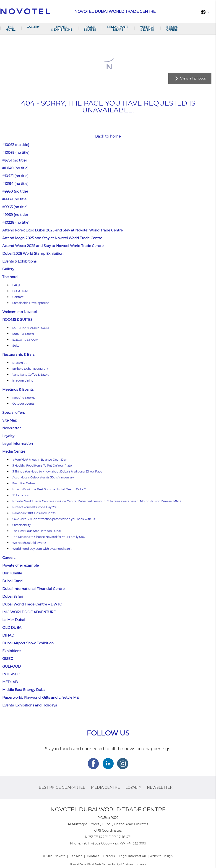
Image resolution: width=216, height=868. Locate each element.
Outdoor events (23, 404)
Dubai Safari (13, 596)
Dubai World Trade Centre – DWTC (32, 604)
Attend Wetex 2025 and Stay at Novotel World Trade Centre (53, 246)
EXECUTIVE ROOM (25, 340)
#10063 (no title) (16, 145)
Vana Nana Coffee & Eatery (31, 375)
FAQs (16, 285)
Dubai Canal (13, 581)
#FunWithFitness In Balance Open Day (39, 460)
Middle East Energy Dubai (24, 690)
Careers (9, 558)
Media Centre (14, 451)
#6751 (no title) (14, 160)
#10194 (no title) (15, 184)
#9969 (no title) (15, 215)
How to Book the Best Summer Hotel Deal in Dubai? (49, 489)
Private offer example (21, 565)
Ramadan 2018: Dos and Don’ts (34, 513)
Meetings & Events (147, 28)
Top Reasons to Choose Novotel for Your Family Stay (49, 537)
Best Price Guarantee (62, 787)
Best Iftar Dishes (24, 483)
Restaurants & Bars (118, 28)
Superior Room (23, 334)
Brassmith (19, 363)
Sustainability (22, 525)
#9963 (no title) (15, 207)
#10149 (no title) (15, 168)
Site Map (10, 420)
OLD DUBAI (12, 628)
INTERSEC (11, 674)
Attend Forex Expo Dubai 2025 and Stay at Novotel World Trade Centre (62, 230)
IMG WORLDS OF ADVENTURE (29, 612)
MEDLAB (10, 682)
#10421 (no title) (15, 176)
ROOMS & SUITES (90, 28)
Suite (16, 346)
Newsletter (12, 428)
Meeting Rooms (24, 398)
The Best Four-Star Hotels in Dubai (36, 531)
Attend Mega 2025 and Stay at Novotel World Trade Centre (52, 238)
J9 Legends (20, 495)
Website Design (161, 856)
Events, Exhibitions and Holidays (30, 705)
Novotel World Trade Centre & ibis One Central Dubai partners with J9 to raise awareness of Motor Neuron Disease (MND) (97, 501)
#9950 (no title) (15, 191)
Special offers (172, 28)
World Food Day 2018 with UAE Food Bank (42, 549)
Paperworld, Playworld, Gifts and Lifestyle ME (40, 697)
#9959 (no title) (15, 199)
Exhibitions (12, 651)
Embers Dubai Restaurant (30, 369)
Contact (18, 297)
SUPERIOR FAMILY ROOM (31, 328)
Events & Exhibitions (62, 28)
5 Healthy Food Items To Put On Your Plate (42, 466)
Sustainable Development (31, 303)
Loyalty (8, 436)
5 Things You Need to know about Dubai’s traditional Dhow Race (57, 471)
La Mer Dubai (14, 620)
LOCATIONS (21, 291)
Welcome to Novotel (20, 312)
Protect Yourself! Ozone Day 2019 (35, 507)
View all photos (193, 78)
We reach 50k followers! (29, 543)
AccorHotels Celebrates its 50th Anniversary (43, 477)
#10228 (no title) (16, 222)
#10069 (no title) (16, 153)
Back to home (108, 136)
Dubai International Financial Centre (33, 589)
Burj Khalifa (12, 573)
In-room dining (23, 381)
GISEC (8, 659)
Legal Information (18, 444)
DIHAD (8, 635)
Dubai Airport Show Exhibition (28, 643)
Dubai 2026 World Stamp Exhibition (33, 253)
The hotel (10, 28)
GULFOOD (12, 666)
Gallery (33, 27)
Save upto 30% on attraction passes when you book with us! (54, 519)
